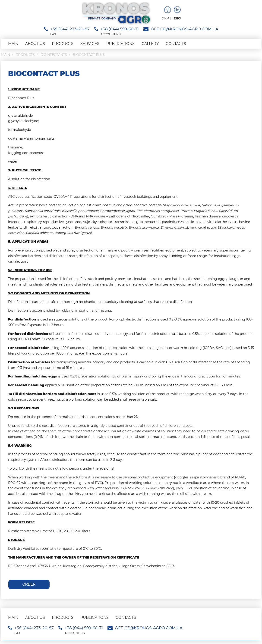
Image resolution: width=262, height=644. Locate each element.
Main (13, 44)
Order (29, 584)
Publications (120, 44)
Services (90, 44)
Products (63, 44)
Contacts (176, 44)
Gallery (150, 44)
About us (35, 44)
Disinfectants (54, 55)
